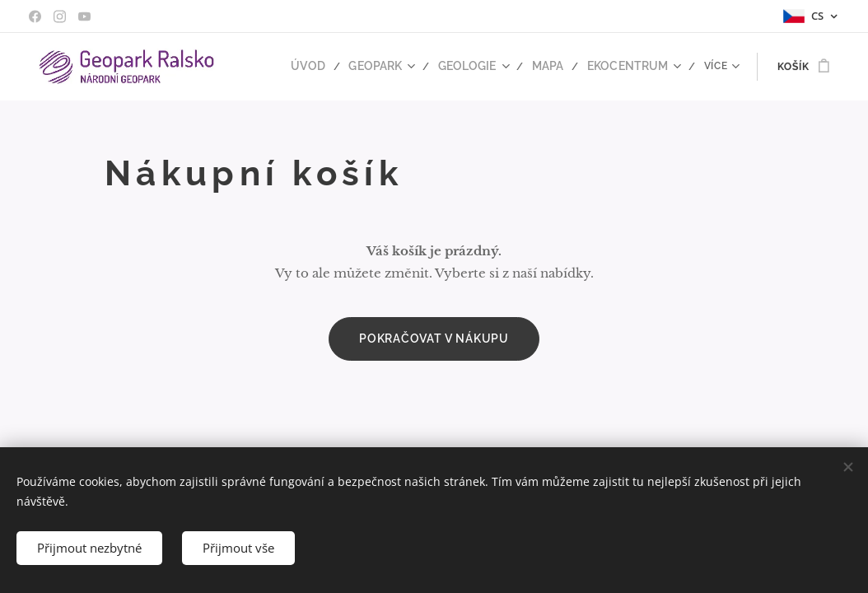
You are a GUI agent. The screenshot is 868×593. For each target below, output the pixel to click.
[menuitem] (333, 67)
